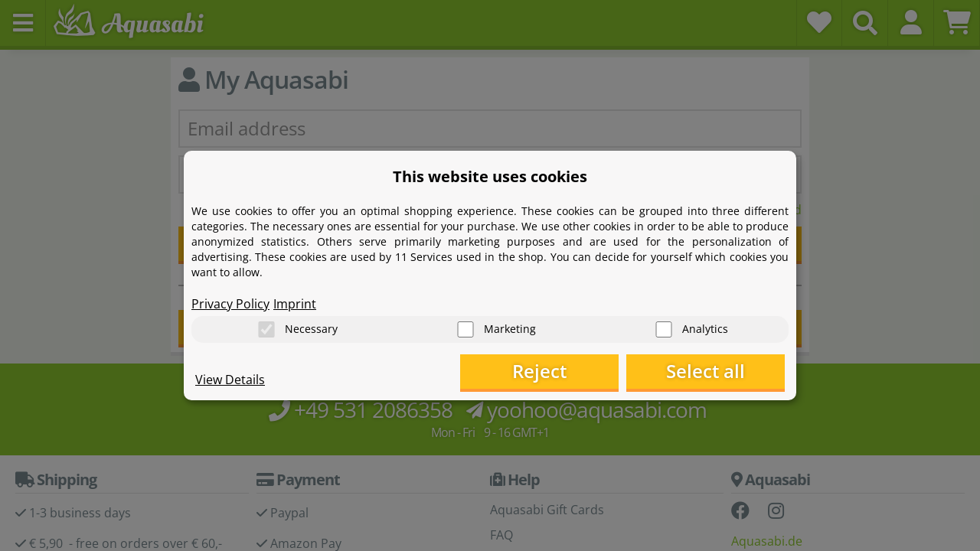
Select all (709, 372)
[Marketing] (465, 329)
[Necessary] (266, 329)
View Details (230, 380)
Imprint (295, 303)
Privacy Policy (230, 303)
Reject (548, 372)
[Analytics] (664, 329)
